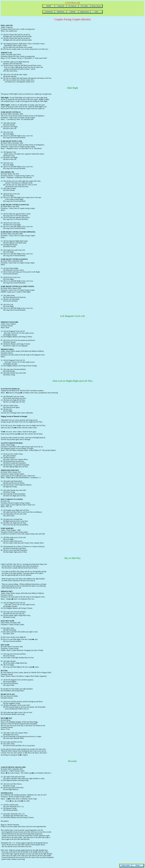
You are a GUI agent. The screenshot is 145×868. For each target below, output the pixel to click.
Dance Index (126, 865)
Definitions (61, 12)
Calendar (72, 12)
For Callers (84, 6)
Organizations (84, 12)
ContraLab (61, 6)
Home (138, 865)
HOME (49, 6)
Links (96, 12)
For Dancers (73, 6)
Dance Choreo (96, 6)
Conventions (49, 12)
